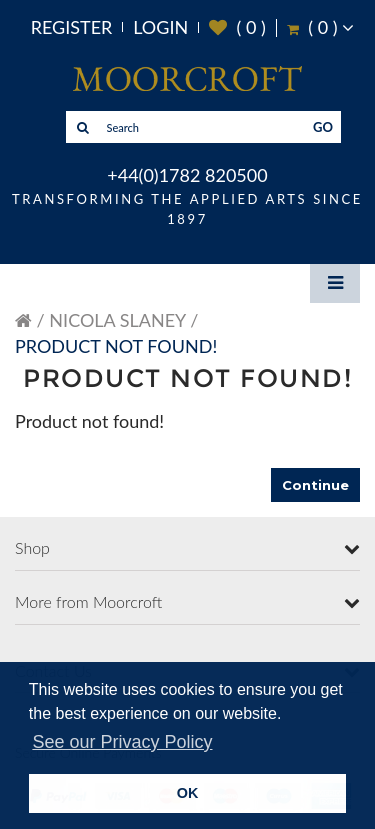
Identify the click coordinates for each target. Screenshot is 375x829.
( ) (237, 27)
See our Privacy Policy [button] (122, 742)
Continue (315, 485)
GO (323, 127)
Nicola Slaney (117, 320)
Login (160, 27)
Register (72, 27)
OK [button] (188, 793)
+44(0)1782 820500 (187, 175)
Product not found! (116, 346)
